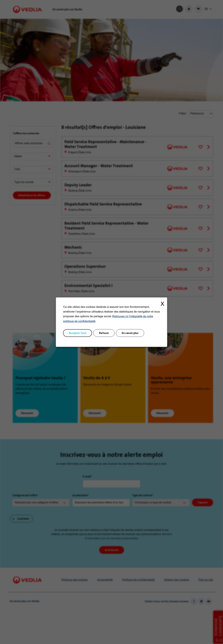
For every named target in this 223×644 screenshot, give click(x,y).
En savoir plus (130, 333)
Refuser (104, 333)
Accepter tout (78, 333)
